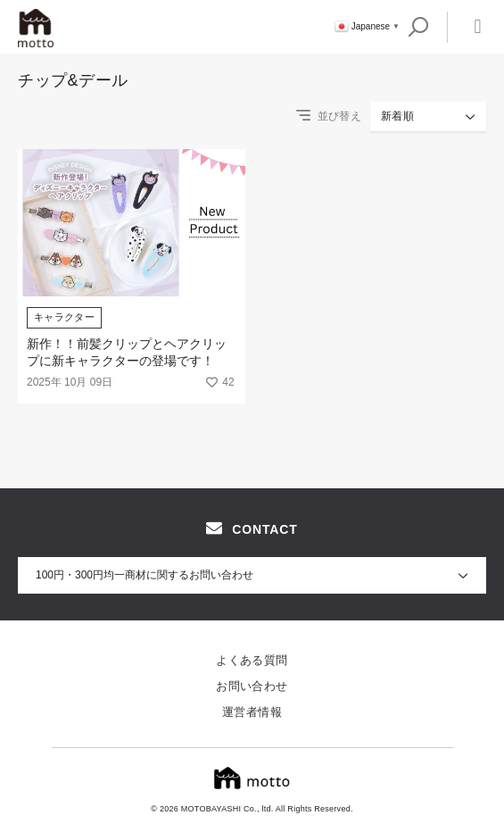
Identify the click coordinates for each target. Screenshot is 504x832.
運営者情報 (252, 712)
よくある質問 (252, 660)
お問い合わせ (252, 686)
